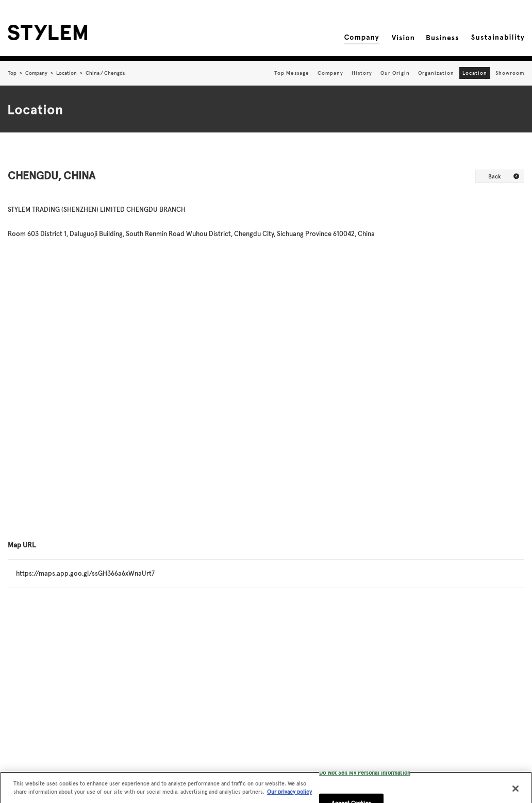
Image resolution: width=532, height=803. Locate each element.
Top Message (292, 73)
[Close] (516, 791)
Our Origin (395, 73)
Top (12, 73)
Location (66, 73)
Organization (436, 73)
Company (362, 38)
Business (443, 38)
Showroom (510, 73)
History (362, 73)
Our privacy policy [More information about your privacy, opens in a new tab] (289, 794)
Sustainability (498, 38)
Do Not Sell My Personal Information (365, 775)
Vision (403, 38)
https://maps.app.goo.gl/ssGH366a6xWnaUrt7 (85, 573)
